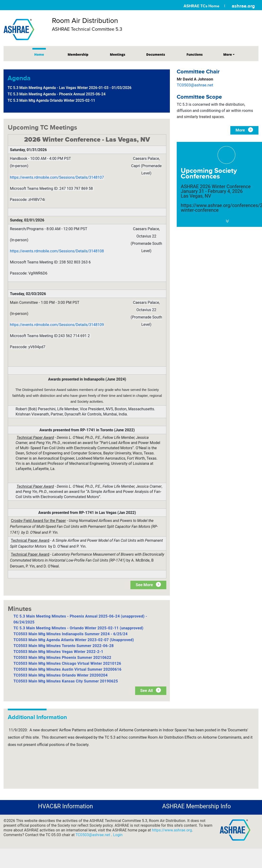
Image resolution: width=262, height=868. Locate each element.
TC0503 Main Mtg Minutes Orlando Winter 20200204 (61, 675)
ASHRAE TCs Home (201, 6)
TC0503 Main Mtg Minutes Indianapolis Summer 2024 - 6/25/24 (71, 634)
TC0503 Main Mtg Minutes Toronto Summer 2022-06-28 (64, 646)
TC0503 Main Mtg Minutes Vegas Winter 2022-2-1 (58, 652)
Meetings (118, 54)
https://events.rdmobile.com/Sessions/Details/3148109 (57, 325)
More (228, 54)
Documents (156, 54)
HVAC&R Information (65, 806)
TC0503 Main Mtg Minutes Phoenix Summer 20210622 (62, 658)
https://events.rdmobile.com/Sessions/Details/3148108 (57, 251)
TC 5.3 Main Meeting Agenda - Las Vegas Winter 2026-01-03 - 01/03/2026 (69, 88)
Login (118, 835)
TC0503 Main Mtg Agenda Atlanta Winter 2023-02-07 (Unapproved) (74, 640)
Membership (78, 54)
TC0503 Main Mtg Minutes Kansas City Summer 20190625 (66, 681)
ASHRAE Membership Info (197, 806)
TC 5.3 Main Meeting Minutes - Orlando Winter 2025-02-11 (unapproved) (78, 628)
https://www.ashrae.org (172, 830)
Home (39, 54)
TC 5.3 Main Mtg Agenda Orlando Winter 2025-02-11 (51, 100)
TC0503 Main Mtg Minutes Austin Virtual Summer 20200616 (67, 669)
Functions (195, 54)
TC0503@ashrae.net (195, 85)
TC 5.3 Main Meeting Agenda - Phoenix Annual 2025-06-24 (57, 94)
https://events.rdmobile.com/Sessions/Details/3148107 (57, 177)
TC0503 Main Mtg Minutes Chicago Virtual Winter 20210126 (67, 663)
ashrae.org (243, 6)
